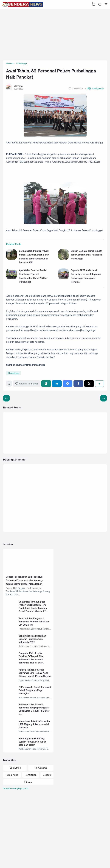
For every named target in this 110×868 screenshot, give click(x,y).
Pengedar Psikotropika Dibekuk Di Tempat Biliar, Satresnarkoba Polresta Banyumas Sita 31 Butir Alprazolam (33, 704)
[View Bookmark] (93, 4)
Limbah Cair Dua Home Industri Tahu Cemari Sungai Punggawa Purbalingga (87, 276)
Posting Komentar (28, 419)
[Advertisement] (57, 34)
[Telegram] (58, 419)
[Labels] (28, 840)
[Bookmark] (10, 420)
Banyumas (15, 818)
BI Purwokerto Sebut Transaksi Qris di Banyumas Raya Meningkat (34, 736)
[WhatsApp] (47, 419)
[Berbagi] (99, 419)
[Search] (100, 4)
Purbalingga (15, 408)
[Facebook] (79, 419)
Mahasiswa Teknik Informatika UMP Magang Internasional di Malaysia (33, 773)
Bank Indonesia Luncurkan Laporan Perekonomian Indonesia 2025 (34, 683)
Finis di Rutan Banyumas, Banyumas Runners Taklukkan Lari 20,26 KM (33, 664)
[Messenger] (68, 419)
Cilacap (47, 826)
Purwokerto (41, 818)
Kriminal (28, 833)
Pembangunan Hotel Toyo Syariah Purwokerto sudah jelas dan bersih (34, 791)
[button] (94, 91)
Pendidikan (31, 826)
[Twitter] (89, 419)
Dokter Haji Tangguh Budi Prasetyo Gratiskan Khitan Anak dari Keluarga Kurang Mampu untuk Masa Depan (27, 620)
